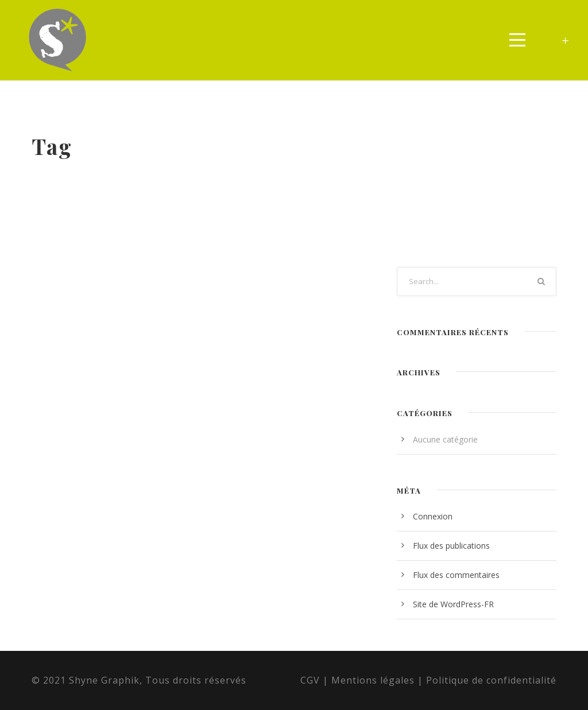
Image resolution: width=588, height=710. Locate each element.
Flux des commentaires (456, 575)
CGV (310, 680)
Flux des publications (451, 546)
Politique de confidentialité (491, 680)
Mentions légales (373, 680)
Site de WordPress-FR (453, 604)
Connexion (433, 516)
